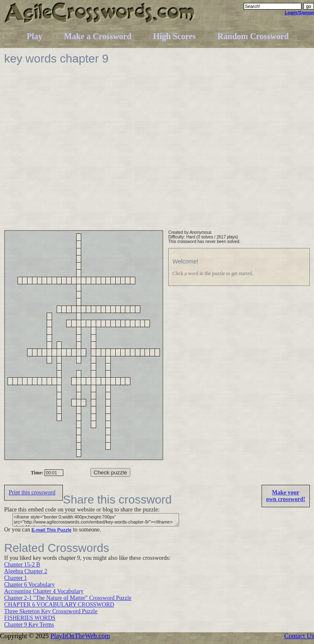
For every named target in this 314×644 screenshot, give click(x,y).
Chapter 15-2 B (22, 565)
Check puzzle (110, 472)
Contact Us (299, 636)
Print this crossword (32, 492)
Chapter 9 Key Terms (29, 625)
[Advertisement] (78, 152)
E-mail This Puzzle (52, 530)
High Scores (174, 36)
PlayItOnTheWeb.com (80, 636)
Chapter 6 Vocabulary (30, 585)
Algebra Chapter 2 (26, 571)
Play (35, 36)
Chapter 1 (16, 578)
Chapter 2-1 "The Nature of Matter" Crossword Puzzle (68, 598)
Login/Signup (299, 13)
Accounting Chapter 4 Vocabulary (44, 591)
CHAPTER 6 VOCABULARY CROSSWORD (59, 605)
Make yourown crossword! (286, 496)
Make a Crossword (98, 36)
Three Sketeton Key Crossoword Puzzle (51, 611)
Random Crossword (253, 36)
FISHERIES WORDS (30, 618)
